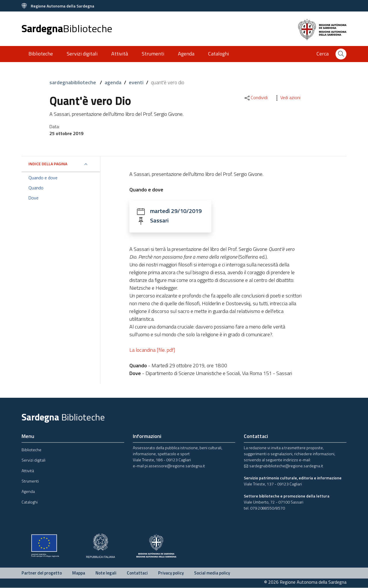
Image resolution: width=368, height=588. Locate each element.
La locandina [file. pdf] (152, 350)
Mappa (79, 573)
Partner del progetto (42, 573)
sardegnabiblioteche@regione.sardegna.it (283, 466)
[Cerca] (341, 54)
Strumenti (153, 54)
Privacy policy (171, 573)
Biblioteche (41, 54)
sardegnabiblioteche (73, 82)
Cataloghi (218, 54)
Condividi (256, 97)
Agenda (186, 54)
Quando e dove (43, 178)
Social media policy (212, 573)
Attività (120, 54)
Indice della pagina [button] (48, 164)
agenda (113, 82)
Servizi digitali (82, 54)
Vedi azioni (287, 97)
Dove (33, 198)
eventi (136, 82)
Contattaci (137, 573)
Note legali (106, 573)
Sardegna (67, 28)
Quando (36, 188)
